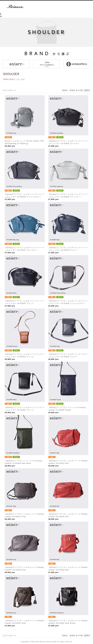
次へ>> (13, 90)
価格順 (65, 90)
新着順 (72, 90)
